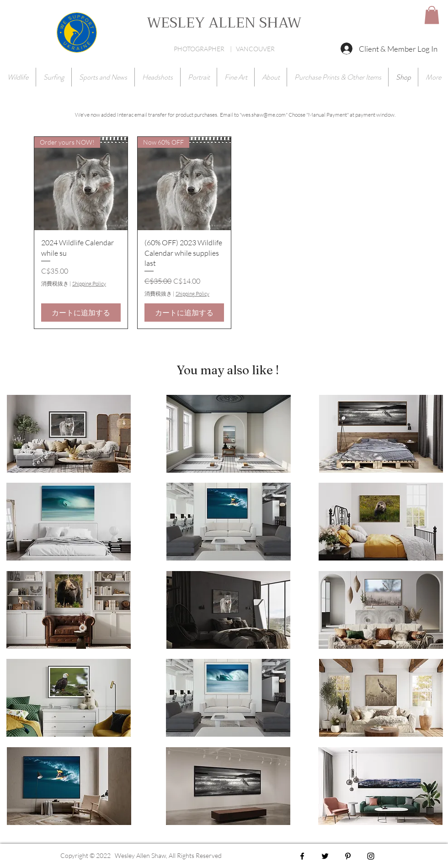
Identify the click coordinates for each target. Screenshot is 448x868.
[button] (432, 15)
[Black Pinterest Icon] (348, 856)
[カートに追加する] (81, 313)
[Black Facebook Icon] (302, 856)
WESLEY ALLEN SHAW (224, 23)
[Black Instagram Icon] (371, 856)
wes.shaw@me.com (264, 115)
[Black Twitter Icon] (325, 856)
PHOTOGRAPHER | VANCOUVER (224, 49)
